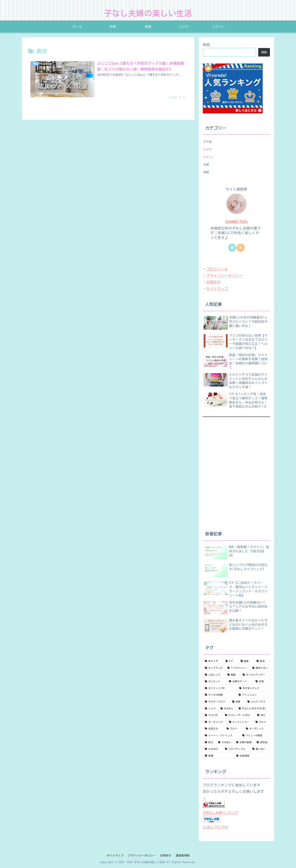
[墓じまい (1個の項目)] (260, 749)
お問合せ (213, 282)
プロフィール (217, 269)
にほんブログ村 (215, 827)
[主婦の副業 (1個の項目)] (244, 742)
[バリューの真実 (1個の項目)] (255, 736)
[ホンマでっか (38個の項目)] (214, 668)
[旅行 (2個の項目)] (262, 715)
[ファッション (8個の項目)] (253, 695)
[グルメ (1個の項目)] (262, 722)
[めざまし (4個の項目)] (227, 709)
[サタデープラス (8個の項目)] (216, 702)
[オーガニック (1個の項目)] (257, 729)
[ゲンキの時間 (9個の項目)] (219, 695)
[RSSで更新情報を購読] (241, 248)
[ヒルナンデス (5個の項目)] (258, 702)
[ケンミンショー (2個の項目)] (240, 722)
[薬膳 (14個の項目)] (233, 675)
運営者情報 (183, 856)
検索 (206, 45)
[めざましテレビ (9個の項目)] (254, 688)
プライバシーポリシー (224, 276)
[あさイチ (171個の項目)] (213, 661)
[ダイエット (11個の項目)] (215, 681)
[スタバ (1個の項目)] (234, 729)
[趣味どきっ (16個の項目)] (260, 668)
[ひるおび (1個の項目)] (213, 749)
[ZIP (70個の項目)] (231, 661)
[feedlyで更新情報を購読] (232, 248)
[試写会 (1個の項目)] (262, 742)
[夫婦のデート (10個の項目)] (240, 681)
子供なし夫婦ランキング (220, 813)
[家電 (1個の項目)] (218, 756)
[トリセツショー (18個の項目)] (238, 668)
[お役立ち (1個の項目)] (213, 729)
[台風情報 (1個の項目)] (252, 756)
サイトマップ (217, 289)
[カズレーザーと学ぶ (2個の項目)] (239, 715)
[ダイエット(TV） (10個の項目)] (220, 688)
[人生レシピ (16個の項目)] (214, 675)
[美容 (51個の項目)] (262, 661)
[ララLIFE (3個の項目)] (213, 715)
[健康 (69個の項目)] (246, 661)
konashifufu (236, 221)
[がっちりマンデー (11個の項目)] (255, 675)
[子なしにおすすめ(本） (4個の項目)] (253, 709)
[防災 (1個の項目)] (209, 742)
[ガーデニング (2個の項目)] (215, 722)
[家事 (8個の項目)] (238, 702)
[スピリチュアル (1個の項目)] (236, 749)
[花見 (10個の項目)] (262, 681)
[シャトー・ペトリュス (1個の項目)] (221, 736)
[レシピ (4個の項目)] (210, 709)
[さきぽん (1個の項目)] (225, 742)
